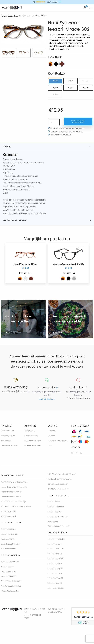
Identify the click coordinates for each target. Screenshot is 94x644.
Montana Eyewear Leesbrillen (60, 479)
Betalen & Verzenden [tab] (15, 221)
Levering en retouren (33, 445)
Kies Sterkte (56, 74)
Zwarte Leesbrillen (9, 549)
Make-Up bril (53, 521)
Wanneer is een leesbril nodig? (13, 502)
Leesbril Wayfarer (55, 512)
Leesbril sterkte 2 (55, 554)
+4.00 (86, 88)
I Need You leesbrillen (10, 591)
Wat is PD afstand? (9, 516)
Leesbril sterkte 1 (55, 544)
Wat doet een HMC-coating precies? (16, 507)
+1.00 (55, 81)
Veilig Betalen (30, 431)
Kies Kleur (55, 57)
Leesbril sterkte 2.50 (56, 559)
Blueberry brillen (7, 567)
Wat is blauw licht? (9, 511)
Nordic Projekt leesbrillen (58, 484)
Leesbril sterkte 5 (55, 583)
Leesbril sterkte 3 (55, 564)
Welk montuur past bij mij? (58, 526)
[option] (26, 263)
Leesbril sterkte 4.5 (55, 578)
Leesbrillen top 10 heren (11, 497)
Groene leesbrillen (8, 529)
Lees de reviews (47, 399)
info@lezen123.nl (55, 612)
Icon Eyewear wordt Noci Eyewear (62, 474)
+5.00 (55, 94)
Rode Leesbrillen (8, 539)
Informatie (30, 426)
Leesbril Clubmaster (56, 507)
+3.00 (71, 88)
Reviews (51, 436)
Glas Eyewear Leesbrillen (11, 586)
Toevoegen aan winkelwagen (78, 121)
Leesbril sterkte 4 (55, 573)
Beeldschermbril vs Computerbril (14, 482)
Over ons (53, 426)
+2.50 (55, 88)
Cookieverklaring (31, 436)
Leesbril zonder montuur (58, 516)
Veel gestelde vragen (10, 445)
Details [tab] (7, 147)
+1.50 (71, 81)
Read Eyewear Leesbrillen (58, 489)
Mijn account (6, 441)
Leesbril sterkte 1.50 (56, 549)
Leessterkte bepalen (56, 588)
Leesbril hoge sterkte (56, 539)
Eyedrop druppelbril (9, 576)
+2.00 (86, 81)
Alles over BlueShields (10, 562)
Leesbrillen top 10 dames (11, 492)
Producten (7, 426)
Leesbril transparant (9, 534)
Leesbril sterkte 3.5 (55, 568)
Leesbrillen (12, 16)
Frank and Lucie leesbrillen (12, 581)
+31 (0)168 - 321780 (56, 609)
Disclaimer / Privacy (33, 441)
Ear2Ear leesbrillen (8, 571)
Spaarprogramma (8, 436)
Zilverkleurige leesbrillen (11, 544)
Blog (50, 445)
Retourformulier (7, 431)
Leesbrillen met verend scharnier (14, 487)
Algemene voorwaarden (58, 441)
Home (3, 16)
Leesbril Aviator (54, 502)
